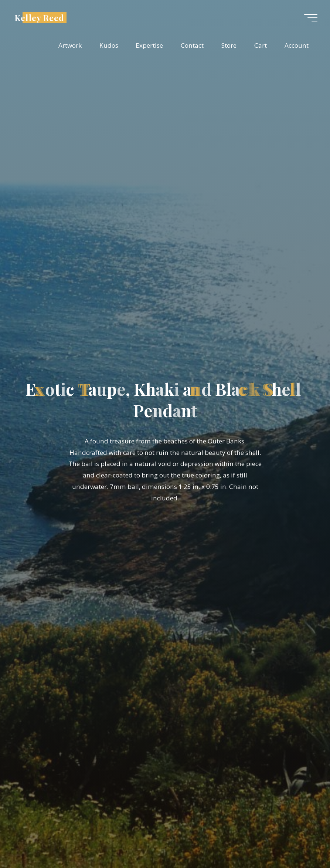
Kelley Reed (40, 17)
